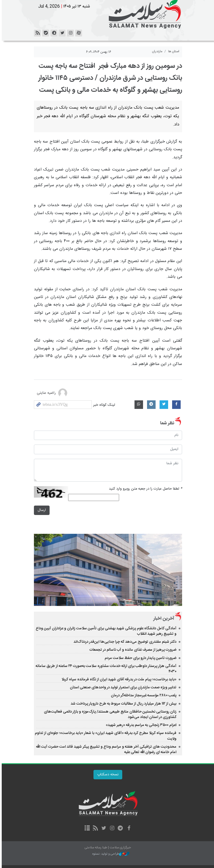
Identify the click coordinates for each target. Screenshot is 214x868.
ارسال (41, 510)
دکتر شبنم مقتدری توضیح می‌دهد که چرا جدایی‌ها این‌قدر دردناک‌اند (124, 642)
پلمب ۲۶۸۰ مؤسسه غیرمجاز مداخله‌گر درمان (142, 695)
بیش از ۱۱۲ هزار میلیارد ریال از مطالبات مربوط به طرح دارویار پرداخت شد (123, 704)
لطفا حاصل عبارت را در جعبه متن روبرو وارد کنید (145, 489)
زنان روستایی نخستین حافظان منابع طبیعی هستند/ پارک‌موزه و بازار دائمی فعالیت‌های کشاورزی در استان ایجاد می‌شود (109, 714)
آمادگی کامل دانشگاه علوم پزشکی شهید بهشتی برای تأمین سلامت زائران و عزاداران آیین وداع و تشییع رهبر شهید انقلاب (105, 631)
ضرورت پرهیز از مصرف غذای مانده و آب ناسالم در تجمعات (132, 650)
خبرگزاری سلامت (107, 14)
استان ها (173, 51)
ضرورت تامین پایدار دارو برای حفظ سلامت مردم (140, 658)
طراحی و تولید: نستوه (110, 854)
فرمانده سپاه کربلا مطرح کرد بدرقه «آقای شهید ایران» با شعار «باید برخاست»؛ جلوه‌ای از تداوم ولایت (105, 736)
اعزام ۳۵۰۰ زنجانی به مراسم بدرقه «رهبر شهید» (140, 725)
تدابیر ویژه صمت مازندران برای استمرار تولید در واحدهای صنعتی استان (122, 687)
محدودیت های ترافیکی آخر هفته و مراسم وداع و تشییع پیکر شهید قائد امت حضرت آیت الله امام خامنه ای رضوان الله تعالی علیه (105, 750)
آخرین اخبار (163, 619)
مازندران (156, 51)
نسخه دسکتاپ (107, 775)
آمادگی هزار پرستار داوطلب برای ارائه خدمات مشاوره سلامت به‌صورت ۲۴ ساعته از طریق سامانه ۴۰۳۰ (105, 669)
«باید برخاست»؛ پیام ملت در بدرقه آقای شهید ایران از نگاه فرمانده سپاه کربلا (118, 680)
